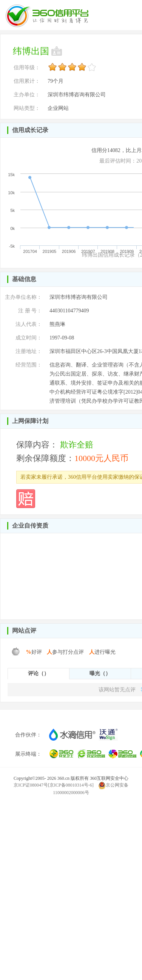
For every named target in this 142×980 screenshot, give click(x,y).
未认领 (57, 51)
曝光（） (100, 673)
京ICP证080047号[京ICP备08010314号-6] (53, 785)
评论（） (39, 673)
